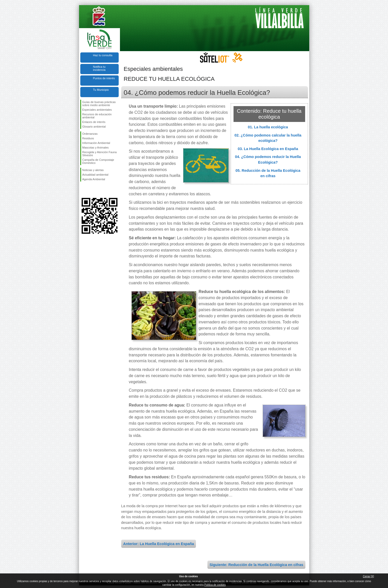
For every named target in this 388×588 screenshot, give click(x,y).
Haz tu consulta (103, 55)
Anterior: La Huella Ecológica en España (159, 544)
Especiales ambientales (97, 110)
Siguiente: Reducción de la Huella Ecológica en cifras (256, 565)
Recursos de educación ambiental (97, 116)
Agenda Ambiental (94, 179)
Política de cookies (215, 585)
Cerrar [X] (368, 576)
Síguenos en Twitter (92, 190)
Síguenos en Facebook (83, 190)
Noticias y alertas (93, 170)
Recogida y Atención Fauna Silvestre (100, 154)
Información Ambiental (96, 143)
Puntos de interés (104, 78)
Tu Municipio (101, 90)
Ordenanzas (90, 134)
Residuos (88, 138)
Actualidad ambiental (95, 175)
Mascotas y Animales (96, 148)
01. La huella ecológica (268, 127)
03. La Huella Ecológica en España (268, 149)
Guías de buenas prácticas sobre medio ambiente (99, 104)
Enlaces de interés (94, 122)
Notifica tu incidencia (99, 68)
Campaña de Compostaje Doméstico (98, 161)
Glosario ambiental (94, 127)
